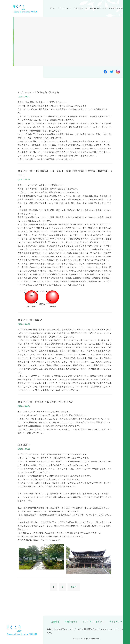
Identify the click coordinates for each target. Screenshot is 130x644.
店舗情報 (55, 622)
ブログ (52, 9)
